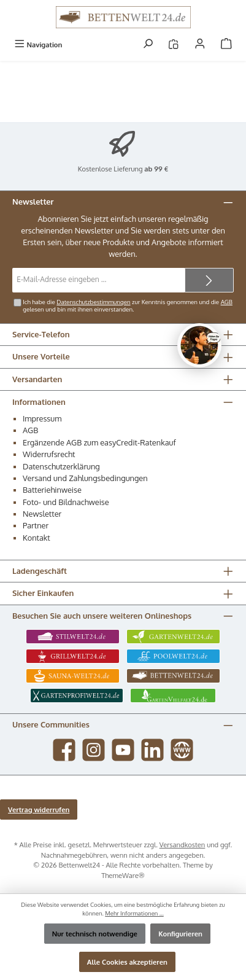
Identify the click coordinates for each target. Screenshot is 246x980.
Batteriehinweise (52, 490)
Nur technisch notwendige (95, 934)
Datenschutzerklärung (61, 466)
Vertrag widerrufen (39, 809)
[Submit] (209, 280)
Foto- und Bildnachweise (66, 502)
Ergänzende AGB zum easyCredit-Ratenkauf (99, 442)
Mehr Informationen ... (134, 913)
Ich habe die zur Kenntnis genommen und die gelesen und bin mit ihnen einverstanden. (128, 305)
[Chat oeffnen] (199, 345)
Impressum (42, 418)
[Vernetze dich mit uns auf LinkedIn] (152, 750)
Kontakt (37, 538)
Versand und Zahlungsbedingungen (85, 478)
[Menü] (38, 45)
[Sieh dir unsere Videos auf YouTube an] (123, 750)
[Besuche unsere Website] (182, 750)
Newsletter (42, 514)
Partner (36, 525)
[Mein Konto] (200, 45)
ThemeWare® (123, 875)
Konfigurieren (180, 934)
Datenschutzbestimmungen (93, 302)
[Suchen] (148, 45)
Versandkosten (183, 845)
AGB (227, 302)
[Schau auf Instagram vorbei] (94, 750)
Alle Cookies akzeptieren (127, 962)
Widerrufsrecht (49, 454)
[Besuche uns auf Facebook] (64, 750)
